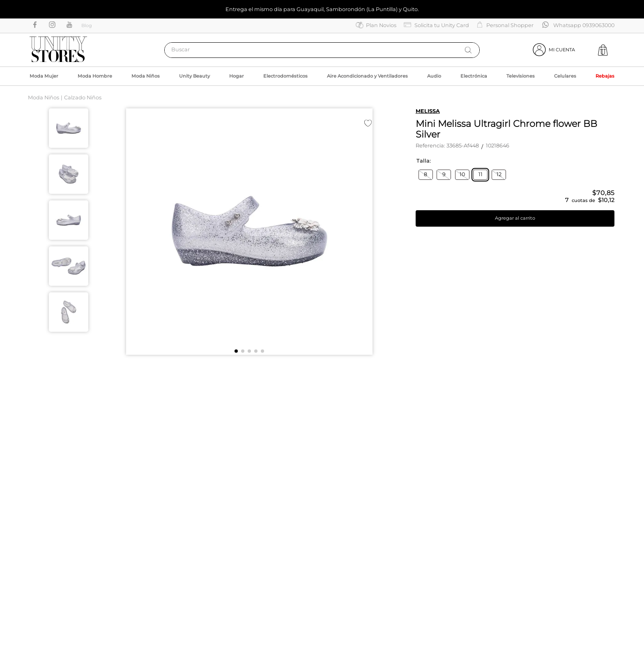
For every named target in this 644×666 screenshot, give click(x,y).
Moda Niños (44, 98)
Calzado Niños (83, 98)
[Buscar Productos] (468, 50)
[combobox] (322, 50)
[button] (426, 175)
